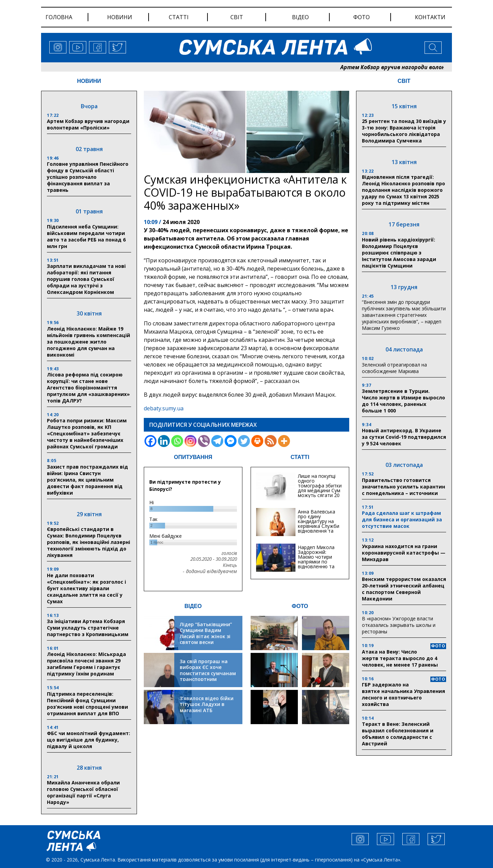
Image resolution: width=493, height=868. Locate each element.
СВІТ (404, 81)
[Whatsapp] (177, 441)
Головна (59, 17)
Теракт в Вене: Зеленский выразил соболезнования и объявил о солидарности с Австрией (398, 734)
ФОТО (300, 606)
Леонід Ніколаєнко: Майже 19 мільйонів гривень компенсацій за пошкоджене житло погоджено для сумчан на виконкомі (89, 342)
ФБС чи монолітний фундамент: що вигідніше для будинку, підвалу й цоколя (89, 740)
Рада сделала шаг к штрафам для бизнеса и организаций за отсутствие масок (402, 519)
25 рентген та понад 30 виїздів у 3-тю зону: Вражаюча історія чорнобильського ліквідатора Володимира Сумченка (404, 131)
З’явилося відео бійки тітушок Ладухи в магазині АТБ (207, 704)
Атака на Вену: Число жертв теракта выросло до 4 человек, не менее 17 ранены (400, 658)
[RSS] (271, 441)
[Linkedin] (164, 441)
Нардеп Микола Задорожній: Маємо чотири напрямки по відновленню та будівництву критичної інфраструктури (316, 564)
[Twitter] (244, 441)
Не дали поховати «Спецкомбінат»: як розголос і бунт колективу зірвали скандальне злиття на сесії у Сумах (86, 588)
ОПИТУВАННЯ (193, 457)
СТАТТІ (300, 457)
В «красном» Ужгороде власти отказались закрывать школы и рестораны (399, 625)
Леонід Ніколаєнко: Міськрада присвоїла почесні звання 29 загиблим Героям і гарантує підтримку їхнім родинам (86, 664)
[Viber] (204, 441)
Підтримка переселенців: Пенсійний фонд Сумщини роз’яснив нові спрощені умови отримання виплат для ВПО (87, 704)
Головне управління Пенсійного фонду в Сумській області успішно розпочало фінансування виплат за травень (88, 177)
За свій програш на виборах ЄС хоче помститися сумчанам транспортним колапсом (208, 673)
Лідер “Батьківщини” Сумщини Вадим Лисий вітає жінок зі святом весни (206, 633)
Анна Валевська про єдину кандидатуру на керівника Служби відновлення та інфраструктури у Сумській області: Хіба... (319, 528)
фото (362, 17)
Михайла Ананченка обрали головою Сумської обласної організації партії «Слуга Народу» (83, 792)
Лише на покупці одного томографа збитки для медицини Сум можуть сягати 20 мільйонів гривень (320, 488)
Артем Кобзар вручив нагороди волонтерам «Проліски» (88, 124)
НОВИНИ (89, 81)
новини (120, 17)
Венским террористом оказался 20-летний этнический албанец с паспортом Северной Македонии (404, 589)
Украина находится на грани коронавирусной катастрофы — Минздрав (404, 553)
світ (237, 17)
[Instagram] (191, 441)
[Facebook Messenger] (231, 441)
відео (300, 17)
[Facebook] (150, 441)
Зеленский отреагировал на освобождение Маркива (394, 368)
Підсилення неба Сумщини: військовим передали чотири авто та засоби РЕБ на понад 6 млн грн (86, 236)
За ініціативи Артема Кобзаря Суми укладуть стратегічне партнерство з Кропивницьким (88, 628)
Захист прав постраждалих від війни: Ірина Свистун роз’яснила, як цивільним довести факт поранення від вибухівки (87, 480)
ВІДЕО (193, 606)
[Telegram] (217, 441)
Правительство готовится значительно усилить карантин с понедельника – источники (403, 487)
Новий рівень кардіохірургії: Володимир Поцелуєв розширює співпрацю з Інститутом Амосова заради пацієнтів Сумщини (399, 253)
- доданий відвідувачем (210, 571)
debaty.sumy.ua (164, 408)
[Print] (257, 441)
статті (179, 17)
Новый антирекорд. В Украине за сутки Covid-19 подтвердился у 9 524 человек (404, 437)
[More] (284, 441)
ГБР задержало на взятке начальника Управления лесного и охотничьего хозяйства (403, 694)
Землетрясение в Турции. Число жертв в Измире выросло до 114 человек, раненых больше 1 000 (403, 401)
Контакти (430, 17)
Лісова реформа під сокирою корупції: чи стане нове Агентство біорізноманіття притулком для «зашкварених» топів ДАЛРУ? (88, 388)
